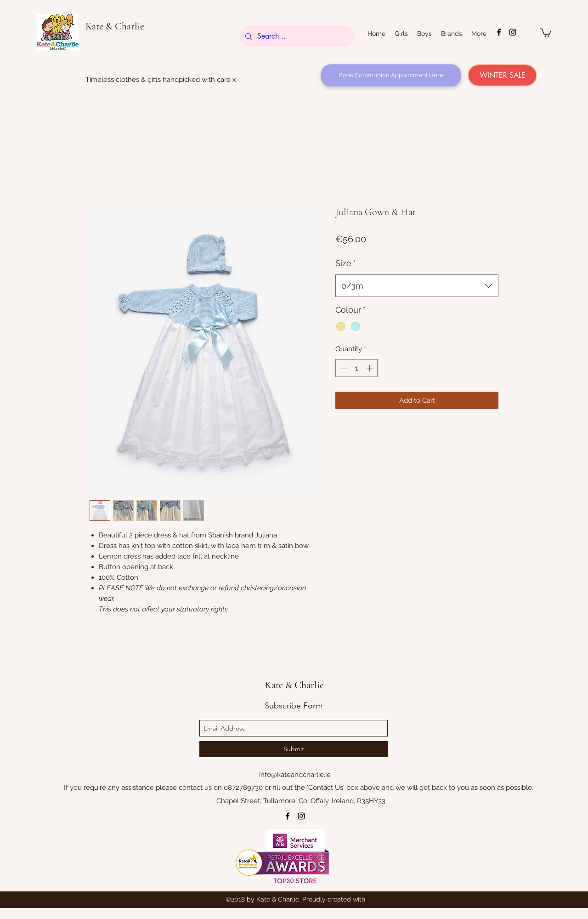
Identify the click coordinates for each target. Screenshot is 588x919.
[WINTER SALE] (502, 75)
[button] (546, 32)
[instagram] (513, 32)
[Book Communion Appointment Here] (391, 75)
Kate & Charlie (115, 26)
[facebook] (499, 32)
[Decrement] (343, 368)
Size (346, 263)
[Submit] (294, 749)
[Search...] (296, 36)
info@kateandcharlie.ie (295, 775)
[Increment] (370, 368)
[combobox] (417, 286)
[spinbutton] (357, 368)
